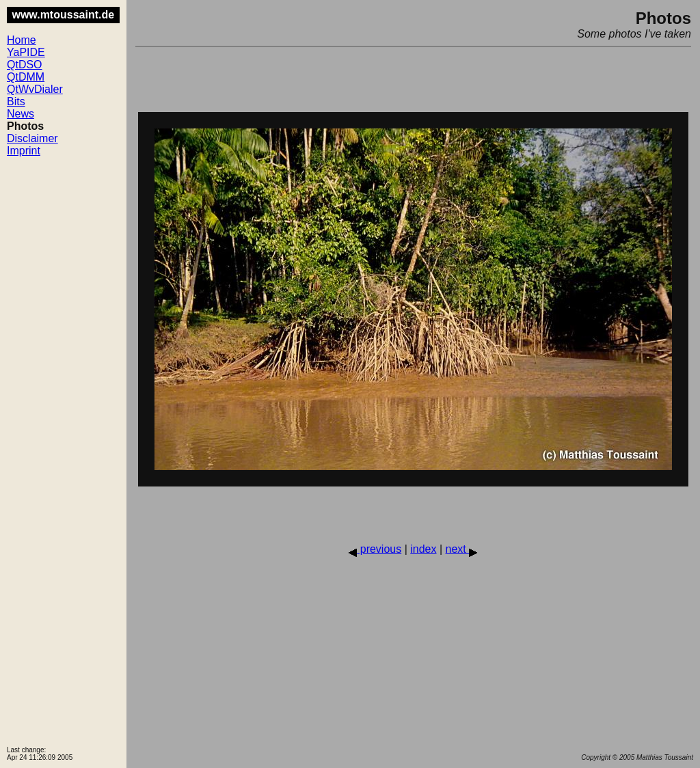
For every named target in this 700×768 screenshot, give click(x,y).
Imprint (24, 151)
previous (375, 549)
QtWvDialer (35, 89)
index (423, 549)
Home (22, 40)
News (21, 114)
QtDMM (26, 77)
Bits (16, 101)
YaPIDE (26, 52)
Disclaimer (32, 138)
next (462, 549)
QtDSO (25, 65)
